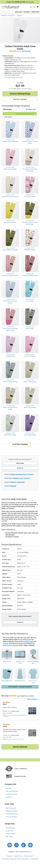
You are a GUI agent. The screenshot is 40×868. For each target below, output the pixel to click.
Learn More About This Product (14, 77)
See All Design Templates (19, 475)
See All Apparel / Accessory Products (20, 687)
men (21, 640)
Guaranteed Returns (12, 814)
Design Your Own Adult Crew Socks (16, 739)
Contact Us (20, 468)
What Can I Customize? (20, 99)
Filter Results (20, 463)
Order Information (11, 808)
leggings (6, 643)
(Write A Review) (32, 699)
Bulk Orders (9, 837)
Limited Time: (20, 2)
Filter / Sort (31, 109)
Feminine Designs (20, 113)
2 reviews (31, 696)
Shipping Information (12, 811)
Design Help (9, 831)
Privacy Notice (28, 856)
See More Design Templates (17, 478)
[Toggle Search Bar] (34, 7)
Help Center (35, 12)
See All (15, 482)
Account (19, 12)
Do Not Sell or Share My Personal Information (15, 859)
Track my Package (11, 817)
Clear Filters (8, 117)
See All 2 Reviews (20, 747)
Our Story (9, 788)
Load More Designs (20, 444)
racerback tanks (28, 641)
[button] (37, 7)
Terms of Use (18, 856)
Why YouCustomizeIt (12, 791)
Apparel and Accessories (11, 645)
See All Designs (10, 828)
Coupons (9, 856)
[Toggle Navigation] (31, 7)
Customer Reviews (11, 794)
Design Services (10, 834)
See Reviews (20, 51)
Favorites (27, 12)
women (28, 640)
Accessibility (35, 859)
